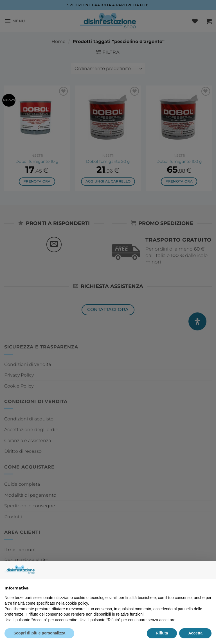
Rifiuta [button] (162, 633)
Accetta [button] (195, 633)
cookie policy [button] (77, 603)
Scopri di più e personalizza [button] (39, 633)
